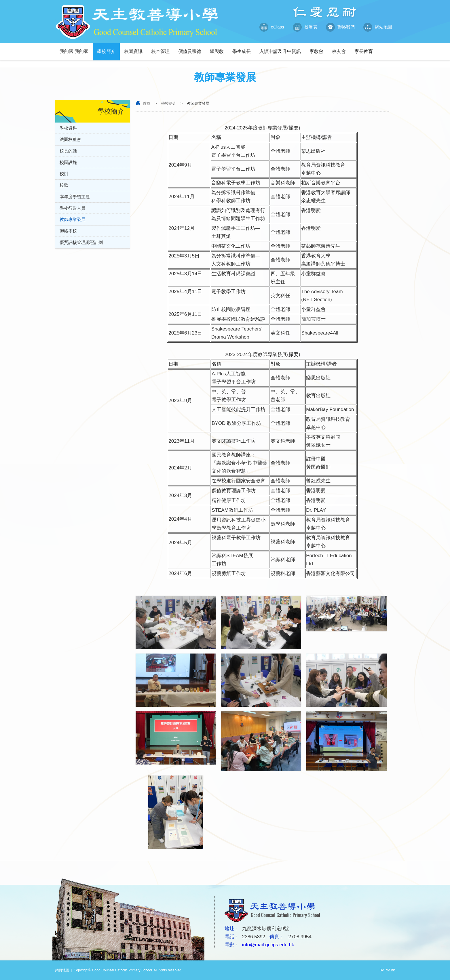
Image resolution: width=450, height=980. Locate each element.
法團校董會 (70, 139)
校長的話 (68, 151)
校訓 (64, 174)
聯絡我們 (340, 27)
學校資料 (68, 128)
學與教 (219, 48)
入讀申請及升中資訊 (282, 48)
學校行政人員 (73, 208)
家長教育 (366, 48)
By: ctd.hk (387, 970)
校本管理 (163, 48)
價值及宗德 (192, 48)
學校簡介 (108, 48)
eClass (272, 27)
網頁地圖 (62, 970)
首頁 (147, 103)
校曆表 (305, 27)
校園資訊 (135, 48)
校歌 (64, 185)
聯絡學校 (68, 231)
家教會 (319, 48)
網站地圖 (378, 27)
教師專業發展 (73, 220)
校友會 (341, 48)
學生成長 (244, 48)
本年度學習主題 (75, 197)
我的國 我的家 (76, 48)
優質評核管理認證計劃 (81, 243)
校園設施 (68, 162)
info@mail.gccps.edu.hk (268, 945)
